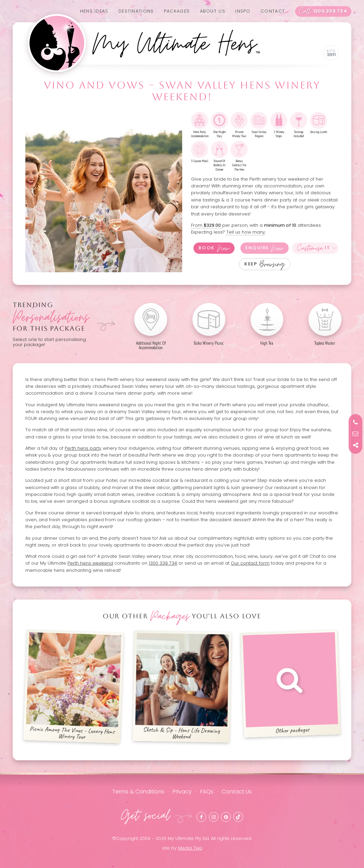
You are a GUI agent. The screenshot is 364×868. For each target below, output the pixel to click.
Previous (36, 192)
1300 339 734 (323, 11)
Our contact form (250, 563)
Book (214, 248)
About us (213, 11)
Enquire (264, 248)
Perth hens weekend (90, 563)
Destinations (136, 11)
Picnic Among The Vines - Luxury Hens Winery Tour (74, 686)
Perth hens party (83, 448)
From (207, 225)
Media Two (190, 848)
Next (172, 192)
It (314, 248)
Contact (273, 11)
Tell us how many (246, 232)
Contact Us (237, 792)
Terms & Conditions (138, 792)
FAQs (207, 792)
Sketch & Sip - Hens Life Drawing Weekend (182, 686)
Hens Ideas (94, 11)
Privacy (182, 792)
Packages (177, 11)
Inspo (243, 11)
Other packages (291, 683)
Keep (265, 264)
